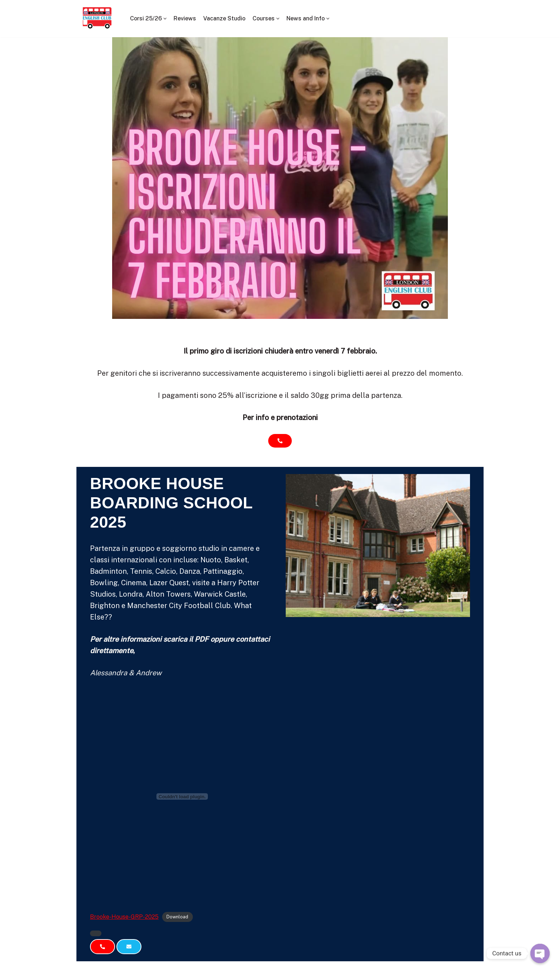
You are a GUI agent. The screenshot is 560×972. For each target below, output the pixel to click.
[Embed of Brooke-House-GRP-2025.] (182, 796)
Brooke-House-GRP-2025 (124, 917)
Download (177, 917)
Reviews (185, 18)
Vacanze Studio (224, 18)
